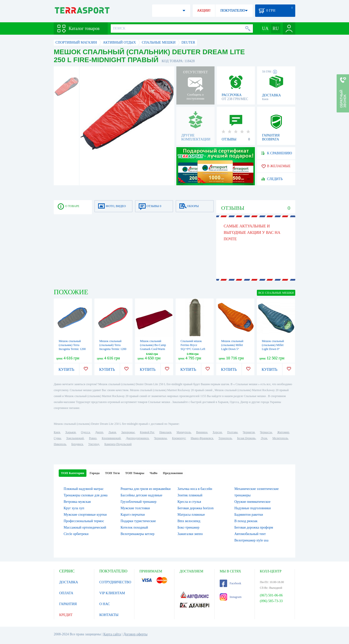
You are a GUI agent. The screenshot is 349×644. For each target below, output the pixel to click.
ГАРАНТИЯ (68, 604)
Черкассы (266, 432)
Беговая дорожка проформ (254, 527)
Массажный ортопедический (85, 527)
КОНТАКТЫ (109, 615)
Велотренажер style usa (251, 540)
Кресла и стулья (189, 502)
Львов (112, 432)
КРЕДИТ (66, 615)
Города (95, 473)
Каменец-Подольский (118, 444)
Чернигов (249, 432)
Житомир (283, 432)
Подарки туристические (138, 521)
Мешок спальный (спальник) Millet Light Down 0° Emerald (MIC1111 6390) (273, 349)
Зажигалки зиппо (190, 534)
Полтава (232, 432)
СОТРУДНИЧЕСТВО (115, 582)
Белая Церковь (246, 438)
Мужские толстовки (135, 508)
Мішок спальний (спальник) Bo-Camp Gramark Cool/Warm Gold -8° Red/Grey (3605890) (153, 349)
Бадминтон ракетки (249, 515)
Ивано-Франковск (202, 438)
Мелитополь (280, 438)
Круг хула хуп (74, 508)
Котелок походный (134, 527)
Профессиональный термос (84, 521)
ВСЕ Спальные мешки (276, 293)
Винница (202, 432)
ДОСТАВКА (69, 582)
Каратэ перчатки (133, 515)
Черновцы (161, 438)
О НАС (105, 604)
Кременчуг (179, 438)
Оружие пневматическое (252, 502)
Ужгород (94, 444)
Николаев (165, 432)
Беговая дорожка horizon (196, 508)
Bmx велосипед (189, 521)
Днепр (99, 432)
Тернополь (225, 438)
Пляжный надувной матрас (84, 489)
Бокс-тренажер (188, 527)
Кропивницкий (111, 438)
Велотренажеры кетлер (138, 534)
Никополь (60, 444)
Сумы (57, 438)
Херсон (217, 432)
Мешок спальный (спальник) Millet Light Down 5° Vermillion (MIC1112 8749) (234, 349)
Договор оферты (135, 634)
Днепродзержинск (137, 438)
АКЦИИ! (204, 11)
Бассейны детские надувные (141, 495)
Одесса (85, 432)
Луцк (264, 438)
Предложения (173, 473)
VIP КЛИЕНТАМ (112, 593)
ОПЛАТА (66, 593)
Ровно (93, 438)
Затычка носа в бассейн (195, 489)
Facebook (230, 583)
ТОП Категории (73, 473)
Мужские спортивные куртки (85, 515)
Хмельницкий (75, 438)
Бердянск (77, 444)
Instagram (231, 597)
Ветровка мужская (77, 502)
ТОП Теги (112, 473)
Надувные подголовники (253, 508)
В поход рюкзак (246, 521)
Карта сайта (112, 634)
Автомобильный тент (250, 534)
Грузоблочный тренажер (139, 502)
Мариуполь (184, 432)
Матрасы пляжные (191, 515)
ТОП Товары (135, 473)
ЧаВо (153, 473)
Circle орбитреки (76, 534)
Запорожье (128, 432)
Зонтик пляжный (190, 495)
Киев (57, 432)
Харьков (70, 432)
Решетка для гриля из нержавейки (146, 489)
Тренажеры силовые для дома (86, 495)
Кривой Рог (147, 432)
